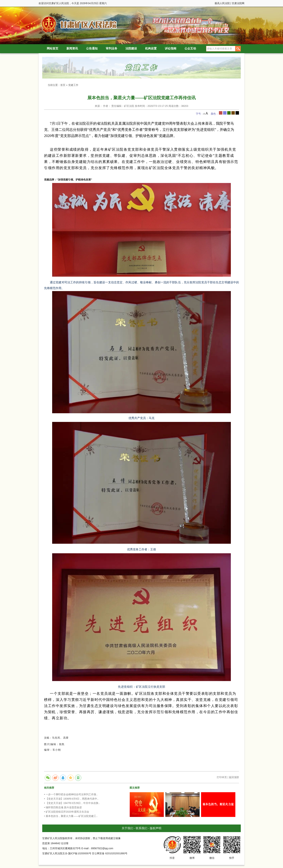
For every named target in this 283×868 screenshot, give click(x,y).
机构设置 (151, 48)
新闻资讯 (72, 48)
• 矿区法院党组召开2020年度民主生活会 (67, 812)
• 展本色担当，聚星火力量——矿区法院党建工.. (71, 816)
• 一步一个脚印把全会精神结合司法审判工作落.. (71, 794)
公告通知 (92, 48)
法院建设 (131, 48)
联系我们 (141, 828)
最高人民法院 (222, 3)
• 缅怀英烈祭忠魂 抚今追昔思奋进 (63, 807)
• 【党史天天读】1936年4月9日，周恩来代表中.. (71, 799)
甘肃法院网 (238, 3)
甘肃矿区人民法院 (78, 24)
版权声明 (156, 828)
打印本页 (222, 777)
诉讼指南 (171, 48)
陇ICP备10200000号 (80, 853)
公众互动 (190, 48)
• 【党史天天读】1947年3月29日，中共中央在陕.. (72, 803)
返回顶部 (234, 777)
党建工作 (73, 85)
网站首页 (53, 48)
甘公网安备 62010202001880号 (110, 853)
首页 (63, 85)
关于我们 (127, 828)
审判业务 (112, 48)
